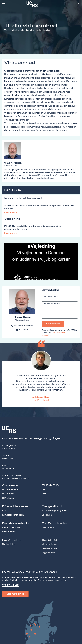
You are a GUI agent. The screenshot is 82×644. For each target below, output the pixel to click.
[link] (41, 4)
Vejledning (12, 219)
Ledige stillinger (50, 548)
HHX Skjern (8, 494)
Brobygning (48, 527)
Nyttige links (8, 544)
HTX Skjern (8, 498)
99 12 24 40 (11, 585)
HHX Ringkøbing (10, 489)
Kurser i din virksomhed (23, 198)
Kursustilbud (9, 532)
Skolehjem (47, 515)
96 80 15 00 (8, 458)
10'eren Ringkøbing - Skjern (56, 510)
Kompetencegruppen (13, 515)
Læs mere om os (15, 594)
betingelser (47, 335)
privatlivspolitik (59, 332)
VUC (4, 510)
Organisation (48, 553)
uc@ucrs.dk (8, 468)
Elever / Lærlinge (11, 527)
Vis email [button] (24, 330)
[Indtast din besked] (60, 310)
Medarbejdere (49, 544)
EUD (44, 489)
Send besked (53, 324)
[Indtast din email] (60, 296)
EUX (44, 494)
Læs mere (10, 213)
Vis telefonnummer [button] (24, 326)
